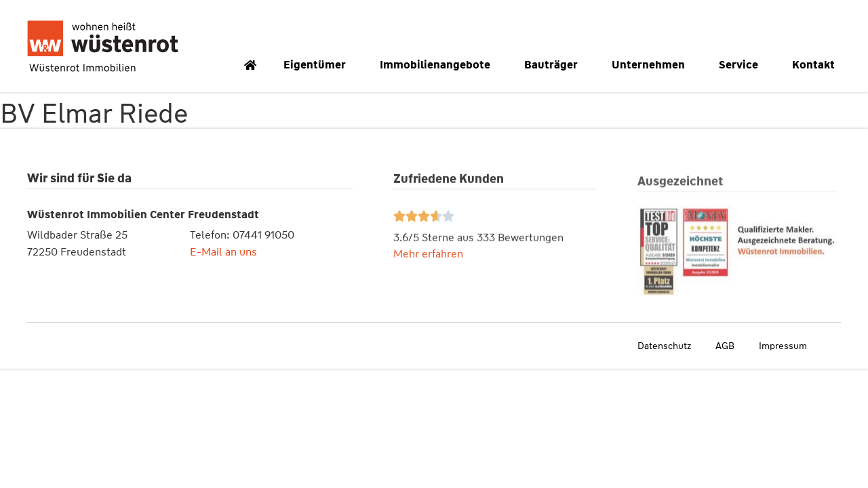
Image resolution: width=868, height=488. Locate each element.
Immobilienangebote (438, 65)
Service (742, 65)
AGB (725, 346)
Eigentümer (318, 65)
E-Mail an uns (223, 252)
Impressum (783, 346)
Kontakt (817, 65)
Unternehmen (652, 65)
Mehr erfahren (428, 256)
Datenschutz (664, 346)
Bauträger (554, 65)
